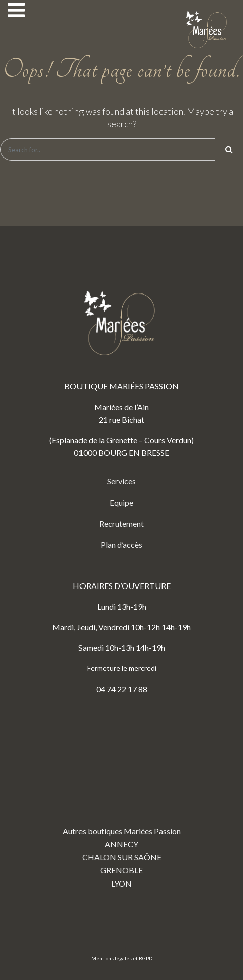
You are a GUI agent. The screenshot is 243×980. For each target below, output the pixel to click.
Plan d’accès (121, 545)
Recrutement (121, 523)
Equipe (121, 502)
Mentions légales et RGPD (122, 958)
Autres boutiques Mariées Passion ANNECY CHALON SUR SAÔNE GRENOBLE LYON (122, 800)
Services (121, 481)
